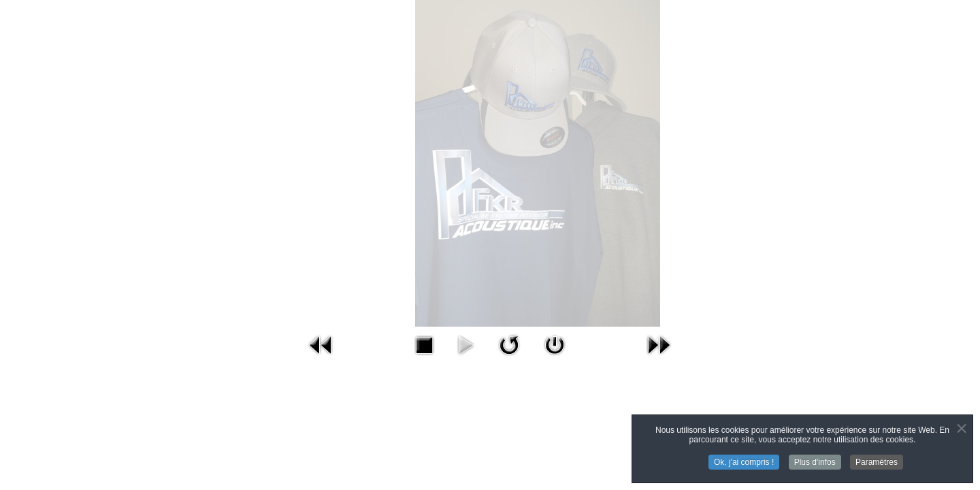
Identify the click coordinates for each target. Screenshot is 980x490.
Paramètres (877, 463)
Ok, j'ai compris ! (744, 463)
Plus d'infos (815, 463)
